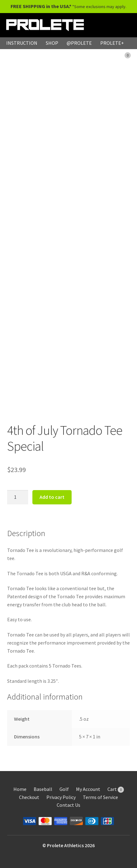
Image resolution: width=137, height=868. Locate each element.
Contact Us (68, 805)
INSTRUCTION (22, 43)
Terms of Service (100, 797)
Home (20, 789)
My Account (88, 789)
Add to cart (52, 497)
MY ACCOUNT (89, 55)
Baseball (43, 789)
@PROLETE (79, 43)
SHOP (52, 43)
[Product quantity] (18, 497)
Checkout (29, 797)
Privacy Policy (61, 797)
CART (121, 55)
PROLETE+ (112, 43)
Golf (64, 789)
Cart (116, 789)
